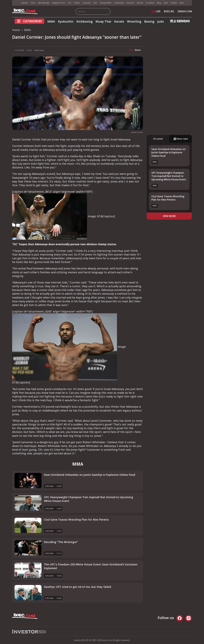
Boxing (149, 21)
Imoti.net (130, 3)
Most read (181, 139)
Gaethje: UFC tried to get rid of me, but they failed (77, 587)
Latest (158, 139)
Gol (69, 3)
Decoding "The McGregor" (61, 542)
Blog (159, 3)
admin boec (39, 50)
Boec (182, 3)
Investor (25, 3)
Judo (161, 21)
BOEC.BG (169, 11)
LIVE (156, 11)
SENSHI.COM (185, 11)
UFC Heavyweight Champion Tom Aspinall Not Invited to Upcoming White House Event (169, 176)
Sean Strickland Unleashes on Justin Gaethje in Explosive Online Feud (169, 152)
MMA (51, 21)
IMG (16, 3)
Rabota (140, 3)
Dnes (33, 3)
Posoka (174, 3)
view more (169, 216)
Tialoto (77, 3)
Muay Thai (103, 21)
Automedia (119, 3)
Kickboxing (84, 21)
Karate (119, 21)
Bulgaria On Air (59, 3)
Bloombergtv (44, 3)
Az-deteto (150, 3)
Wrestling (134, 21)
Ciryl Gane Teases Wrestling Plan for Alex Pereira (168, 198)
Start (166, 3)
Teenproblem (106, 3)
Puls (95, 3)
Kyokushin (66, 21)
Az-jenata (87, 3)
